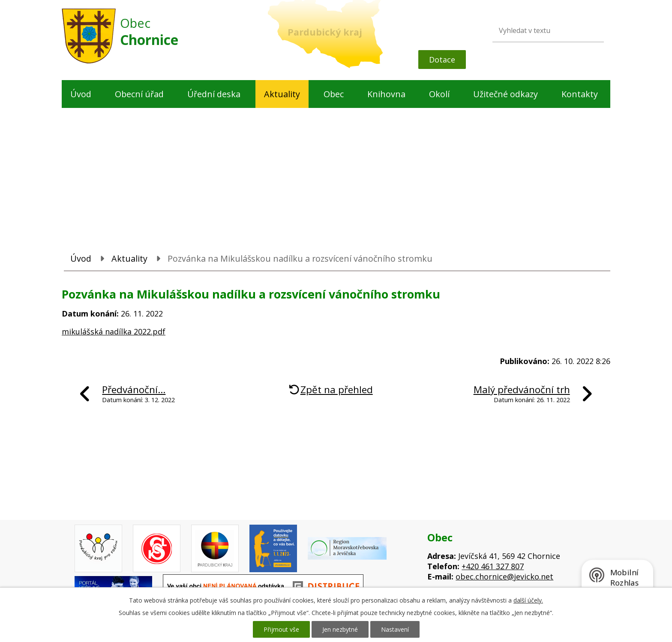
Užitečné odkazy (505, 94)
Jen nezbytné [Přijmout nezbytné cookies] (340, 629)
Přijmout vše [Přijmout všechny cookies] (281, 629)
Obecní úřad (139, 94)
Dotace (442, 60)
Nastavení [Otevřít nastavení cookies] (395, 629)
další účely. (528, 600)
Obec (334, 94)
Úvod (81, 94)
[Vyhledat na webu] (535, 30)
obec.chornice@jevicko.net (504, 576)
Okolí (439, 94)
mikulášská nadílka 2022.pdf (114, 331)
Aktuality (282, 94)
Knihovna (386, 94)
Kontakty (580, 94)
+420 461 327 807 (493, 566)
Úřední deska (214, 94)
